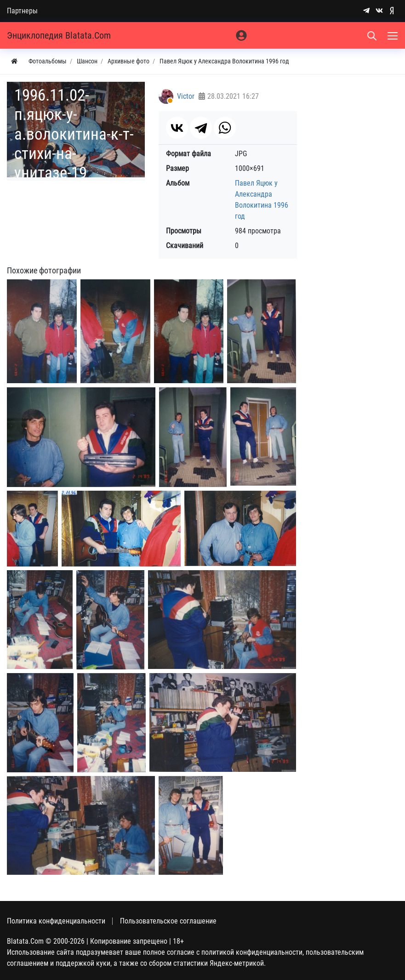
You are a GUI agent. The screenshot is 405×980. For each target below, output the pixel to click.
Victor (186, 96)
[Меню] (394, 35)
